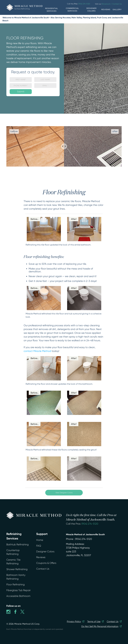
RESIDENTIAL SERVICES (52, 10)
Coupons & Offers (46, 563)
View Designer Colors (64, 493)
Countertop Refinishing (13, 552)
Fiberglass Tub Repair (18, 590)
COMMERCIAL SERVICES (72, 10)
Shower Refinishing (17, 569)
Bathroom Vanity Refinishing (16, 577)
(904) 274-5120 (90, 524)
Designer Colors (45, 552)
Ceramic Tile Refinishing (13, 562)
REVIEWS (106, 10)
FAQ (39, 546)
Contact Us (43, 569)
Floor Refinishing (15, 585)
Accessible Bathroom (18, 596)
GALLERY (117, 10)
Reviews (41, 557)
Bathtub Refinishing (17, 545)
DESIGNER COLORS (91, 10)
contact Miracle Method (37, 351)
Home (40, 540)
